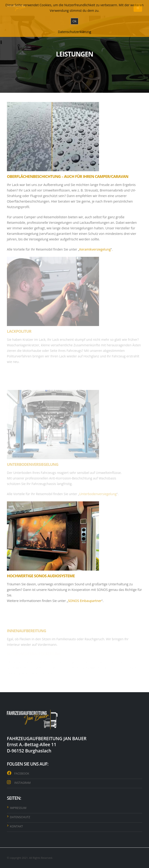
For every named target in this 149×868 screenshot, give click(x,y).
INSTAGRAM (22, 783)
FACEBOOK (22, 774)
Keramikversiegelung (95, 249)
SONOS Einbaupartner (85, 601)
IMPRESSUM (18, 808)
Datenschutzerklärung (74, 32)
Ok (74, 21)
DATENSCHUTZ (20, 817)
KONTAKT (16, 826)
